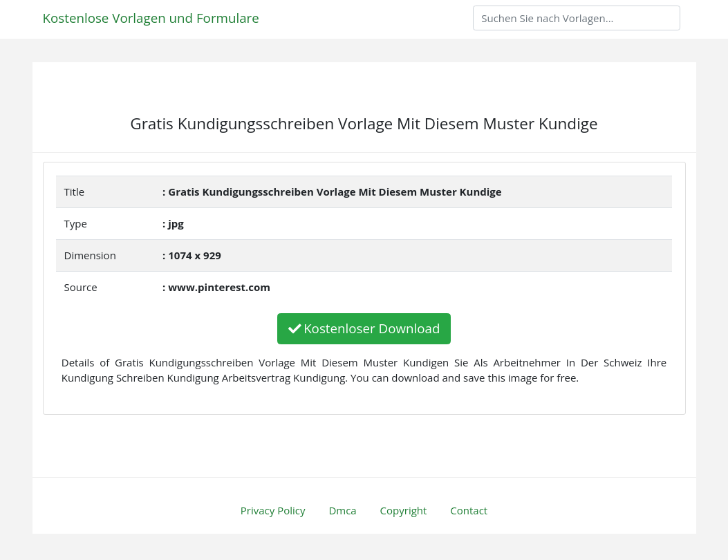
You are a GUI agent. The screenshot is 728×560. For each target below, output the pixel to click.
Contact (469, 510)
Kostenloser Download (364, 328)
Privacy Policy (273, 510)
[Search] (577, 18)
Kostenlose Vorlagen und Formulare (151, 18)
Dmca (342, 510)
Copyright (404, 510)
